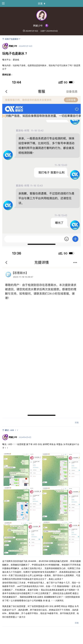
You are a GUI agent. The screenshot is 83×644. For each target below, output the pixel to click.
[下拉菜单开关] (42, 3)
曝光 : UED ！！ (12, 430)
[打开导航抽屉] (3, 3)
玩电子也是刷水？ (13, 39)
